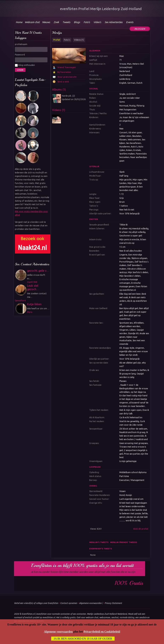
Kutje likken (34, 304)
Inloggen (140, 29)
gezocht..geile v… (38, 271)
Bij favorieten (64, 72)
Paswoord (20, 55)
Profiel (57, 40)
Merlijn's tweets (99, 542)
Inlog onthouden (25, 65)
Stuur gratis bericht (67, 77)
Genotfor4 (20, 301)
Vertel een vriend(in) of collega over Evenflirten (36, 603)
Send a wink (63, 82)
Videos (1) (79, 40)
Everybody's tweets (101, 549)
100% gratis (129, 583)
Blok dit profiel (141, 529)
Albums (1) (59, 90)
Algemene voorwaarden (90, 603)
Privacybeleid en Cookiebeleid (102, 632)
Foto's (67, 40)
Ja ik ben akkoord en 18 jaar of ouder (83, 639)
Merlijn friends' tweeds (124, 542)
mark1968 (32, 282)
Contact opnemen (69, 603)
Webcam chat (32, 22)
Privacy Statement (113, 603)
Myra (30, 312)
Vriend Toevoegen (67, 67)
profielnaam (21, 44)
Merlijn (57, 33)
